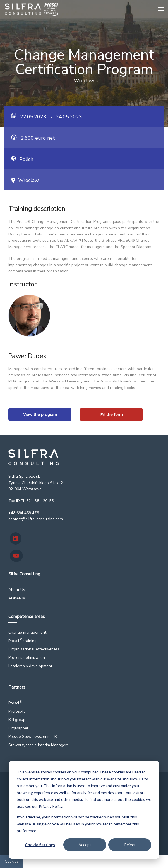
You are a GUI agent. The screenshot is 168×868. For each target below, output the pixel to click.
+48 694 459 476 (24, 513)
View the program (40, 414)
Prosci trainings (23, 641)
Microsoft (17, 711)
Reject (130, 845)
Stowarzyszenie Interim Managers (39, 745)
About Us (17, 590)
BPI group (17, 720)
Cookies (12, 861)
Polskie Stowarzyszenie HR (33, 737)
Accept (85, 845)
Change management (27, 632)
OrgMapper (18, 728)
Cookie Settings (40, 845)
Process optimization (27, 658)
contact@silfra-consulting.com (36, 519)
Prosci (15, 703)
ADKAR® (17, 598)
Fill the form (111, 414)
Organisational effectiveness (34, 649)
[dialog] (84, 810)
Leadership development (30, 666)
